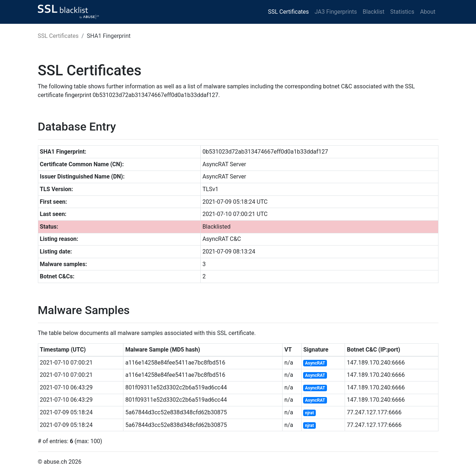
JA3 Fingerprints (336, 12)
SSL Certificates (289, 12)
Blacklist (374, 12)
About (428, 12)
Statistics (402, 12)
